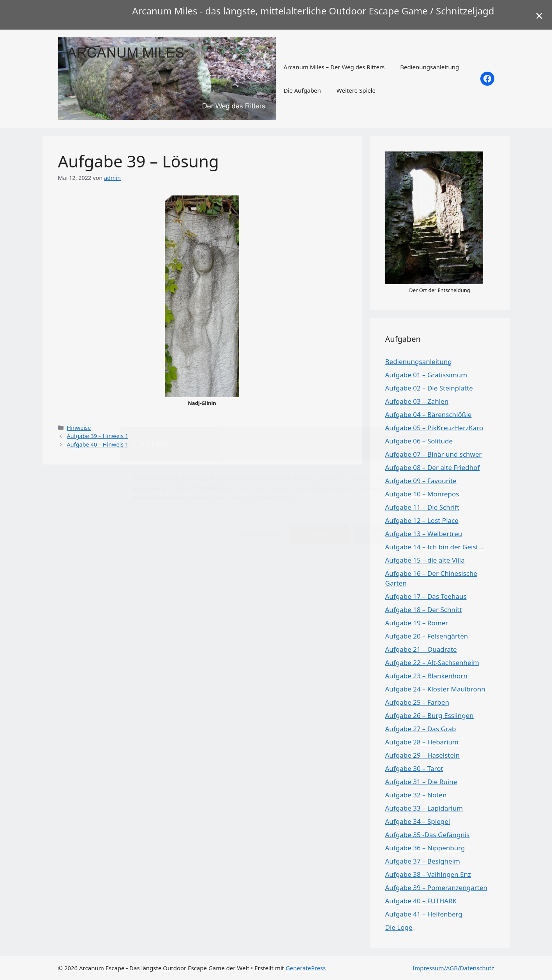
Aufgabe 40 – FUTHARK (421, 901)
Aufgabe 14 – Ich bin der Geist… (435, 547)
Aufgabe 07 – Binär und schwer (434, 454)
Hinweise (79, 428)
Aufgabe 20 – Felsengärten (427, 636)
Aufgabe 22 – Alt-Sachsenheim (432, 662)
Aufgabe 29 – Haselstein (422, 755)
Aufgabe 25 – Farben (417, 702)
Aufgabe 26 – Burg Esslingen (429, 715)
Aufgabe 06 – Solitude (419, 441)
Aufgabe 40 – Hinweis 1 (98, 444)
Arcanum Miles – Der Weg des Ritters (334, 67)
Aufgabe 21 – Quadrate (421, 649)
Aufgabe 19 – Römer (417, 623)
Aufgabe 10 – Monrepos (422, 494)
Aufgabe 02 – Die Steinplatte (429, 388)
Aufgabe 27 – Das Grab (421, 729)
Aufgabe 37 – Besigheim (423, 861)
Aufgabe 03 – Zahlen (417, 401)
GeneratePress (306, 968)
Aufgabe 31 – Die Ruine (421, 782)
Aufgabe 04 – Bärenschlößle (429, 414)
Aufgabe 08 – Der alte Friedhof (433, 467)
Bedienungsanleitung (429, 67)
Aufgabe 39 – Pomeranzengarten (436, 888)
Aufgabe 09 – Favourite (421, 481)
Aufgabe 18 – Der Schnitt (424, 610)
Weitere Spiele (356, 90)
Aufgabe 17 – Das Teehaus (426, 596)
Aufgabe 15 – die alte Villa (425, 560)
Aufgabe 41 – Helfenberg (424, 914)
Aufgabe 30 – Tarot (414, 768)
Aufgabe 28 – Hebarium (422, 742)
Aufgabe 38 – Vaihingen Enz (428, 874)
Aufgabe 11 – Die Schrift (422, 507)
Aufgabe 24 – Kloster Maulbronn (435, 689)
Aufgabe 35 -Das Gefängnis (428, 835)
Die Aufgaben (302, 90)
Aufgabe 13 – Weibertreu (424, 534)
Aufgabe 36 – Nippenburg (425, 848)
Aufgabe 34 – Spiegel (418, 821)
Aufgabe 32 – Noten (416, 795)
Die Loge (399, 927)
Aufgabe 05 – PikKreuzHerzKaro (434, 428)
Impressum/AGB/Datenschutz (453, 968)
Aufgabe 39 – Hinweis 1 (98, 436)
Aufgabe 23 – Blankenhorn (426, 676)
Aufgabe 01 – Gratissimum (426, 375)
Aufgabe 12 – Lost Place (422, 520)
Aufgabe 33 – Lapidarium (424, 808)
